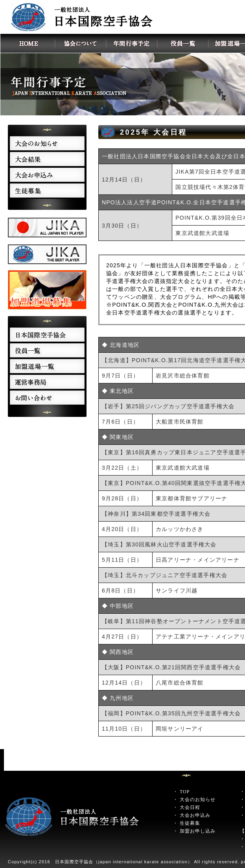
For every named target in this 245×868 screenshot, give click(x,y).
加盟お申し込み (198, 831)
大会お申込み (195, 815)
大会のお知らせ (198, 800)
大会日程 (190, 807)
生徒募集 (190, 823)
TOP (185, 792)
